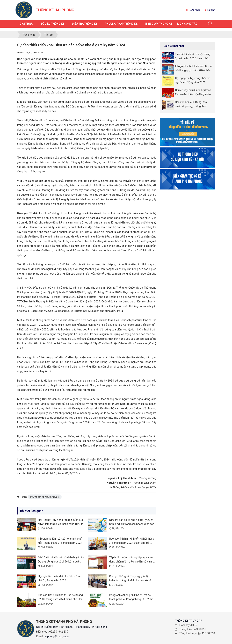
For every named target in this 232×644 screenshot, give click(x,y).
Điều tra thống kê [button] (86, 25)
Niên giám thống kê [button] (159, 24)
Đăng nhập (193, 10)
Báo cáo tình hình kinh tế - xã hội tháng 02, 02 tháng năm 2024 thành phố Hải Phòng (60, 599)
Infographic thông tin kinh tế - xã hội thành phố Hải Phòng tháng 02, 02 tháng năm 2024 (133, 599)
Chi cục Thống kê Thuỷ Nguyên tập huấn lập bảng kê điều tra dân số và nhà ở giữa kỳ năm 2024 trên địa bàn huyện (133, 580)
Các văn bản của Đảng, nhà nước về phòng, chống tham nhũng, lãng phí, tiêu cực (191, 104)
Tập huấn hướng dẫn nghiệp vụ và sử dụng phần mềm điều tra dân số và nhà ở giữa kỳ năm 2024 (132, 562)
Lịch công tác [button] (187, 24)
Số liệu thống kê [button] (54, 25)
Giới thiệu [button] (28, 25)
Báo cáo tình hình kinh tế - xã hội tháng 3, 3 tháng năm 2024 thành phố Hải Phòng (132, 543)
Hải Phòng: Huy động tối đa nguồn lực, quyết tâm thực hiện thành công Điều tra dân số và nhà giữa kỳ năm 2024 (61, 524)
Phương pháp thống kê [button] (122, 25)
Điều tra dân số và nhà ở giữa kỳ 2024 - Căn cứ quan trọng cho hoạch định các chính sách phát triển (132, 524)
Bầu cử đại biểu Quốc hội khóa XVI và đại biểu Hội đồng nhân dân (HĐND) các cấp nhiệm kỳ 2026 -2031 (193, 92)
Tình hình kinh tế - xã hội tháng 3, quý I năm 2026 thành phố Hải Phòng (193, 57)
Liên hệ (209, 10)
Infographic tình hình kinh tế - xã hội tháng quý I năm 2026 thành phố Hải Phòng (194, 69)
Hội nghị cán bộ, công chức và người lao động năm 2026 (193, 80)
